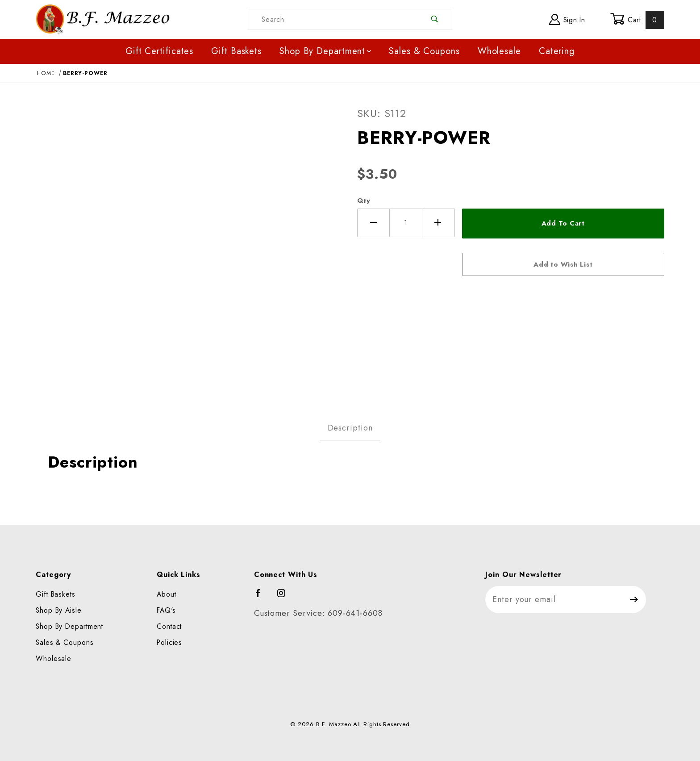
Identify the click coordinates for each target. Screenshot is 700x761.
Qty (364, 201)
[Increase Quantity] (439, 223)
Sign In (567, 19)
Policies (169, 642)
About (167, 594)
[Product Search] (333, 19)
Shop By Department (326, 51)
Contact (169, 626)
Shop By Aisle (59, 610)
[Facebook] (262, 597)
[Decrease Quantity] (373, 223)
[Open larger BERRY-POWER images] (189, 247)
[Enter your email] (554, 600)
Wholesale (499, 51)
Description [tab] (350, 428)
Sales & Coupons (424, 51)
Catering (557, 51)
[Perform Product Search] (435, 19)
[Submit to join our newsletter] (634, 600)
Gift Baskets (236, 51)
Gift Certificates (159, 51)
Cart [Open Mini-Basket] (637, 20)
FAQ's (166, 610)
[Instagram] (285, 597)
